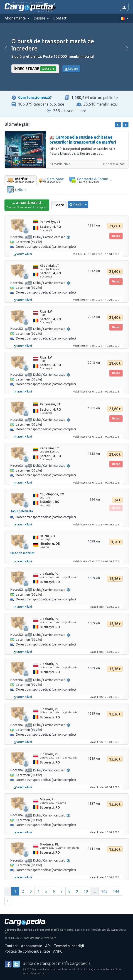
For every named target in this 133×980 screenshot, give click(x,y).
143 (104, 891)
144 (116, 891)
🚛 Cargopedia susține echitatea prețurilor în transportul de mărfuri (83, 140)
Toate (59, 205)
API (48, 946)
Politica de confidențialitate (27, 951)
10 (86, 891)
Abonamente (31, 946)
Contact (60, 18)
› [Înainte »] (8, 901)
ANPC (58, 951)
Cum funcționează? (35, 97)
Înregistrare (35, 69)
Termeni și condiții (69, 946)
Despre (40, 18)
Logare (71, 69)
